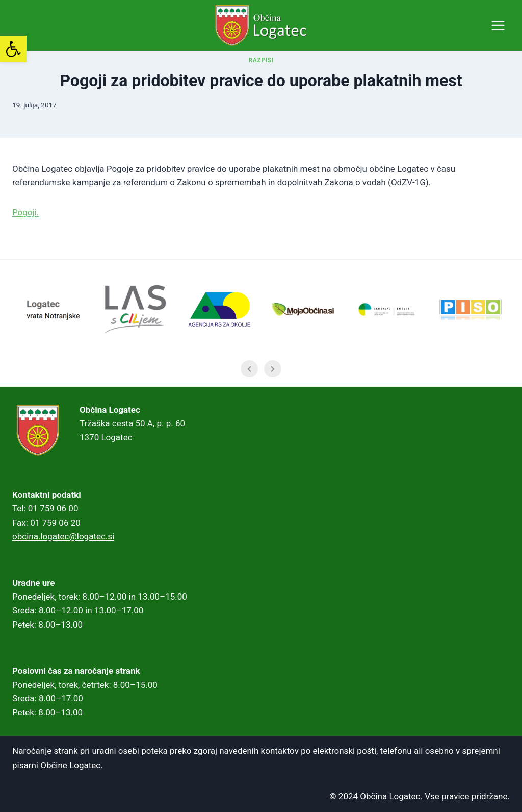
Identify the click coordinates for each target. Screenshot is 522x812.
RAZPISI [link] (261, 75)
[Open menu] (498, 25)
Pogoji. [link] (25, 228)
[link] (13, 49)
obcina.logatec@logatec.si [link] (63, 536)
